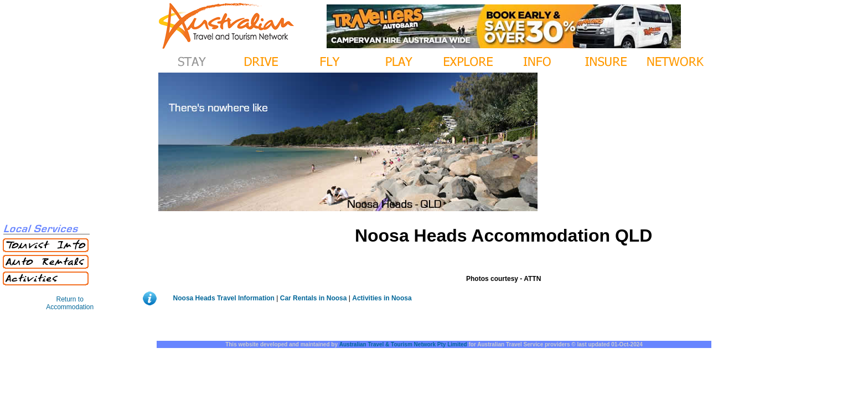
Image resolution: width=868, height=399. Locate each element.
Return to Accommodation (70, 303)
